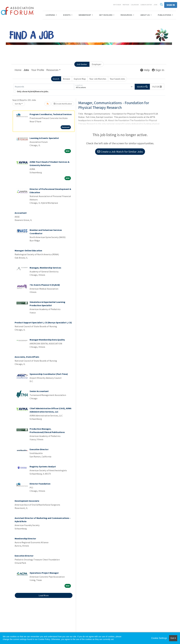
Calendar (135, 5)
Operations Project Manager (44, 573)
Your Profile (38, 70)
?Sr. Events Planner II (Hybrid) (45, 285)
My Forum (117, 5)
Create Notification (63, 104)
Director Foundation (40, 484)
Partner (126, 5)
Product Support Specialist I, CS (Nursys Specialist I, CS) (43, 322)
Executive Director (39, 449)
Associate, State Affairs (27, 357)
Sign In (158, 70)
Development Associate (27, 501)
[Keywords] (44, 87)
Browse (67, 79)
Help (145, 70)
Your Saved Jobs (117, 79)
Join (155, 5)
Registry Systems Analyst (43, 466)
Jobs (26, 70)
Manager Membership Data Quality (47, 340)
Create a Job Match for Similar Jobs (120, 152)
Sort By (18, 104)
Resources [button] (52, 70)
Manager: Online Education (28, 250)
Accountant (21, 213)
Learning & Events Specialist (44, 138)
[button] (51, 15)
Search (56, 79)
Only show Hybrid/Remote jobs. (33, 91)
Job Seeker (82, 64)
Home (18, 70)
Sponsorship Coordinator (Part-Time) (49, 374)
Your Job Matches (98, 79)
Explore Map (80, 79)
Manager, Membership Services (45, 268)
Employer (97, 64)
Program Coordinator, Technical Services (51, 114)
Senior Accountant (39, 391)
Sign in (171, 5)
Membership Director (25, 538)
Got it (173, 638)
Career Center (146, 5)
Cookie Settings (159, 638)
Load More (44, 595)
